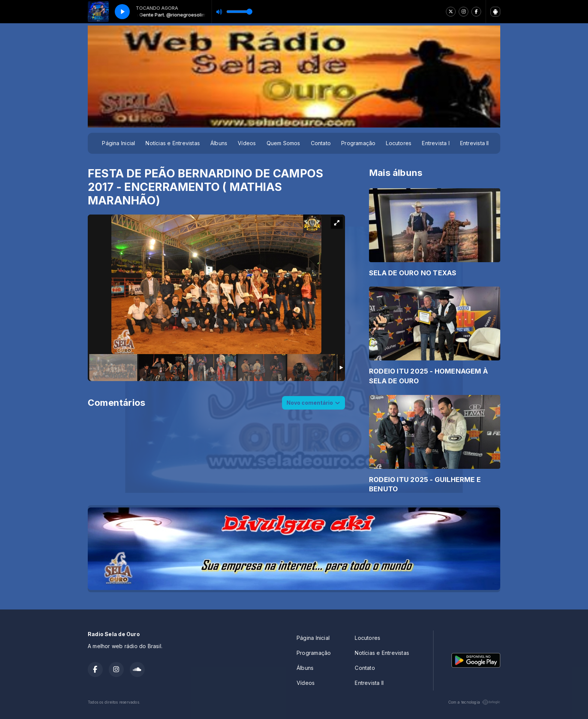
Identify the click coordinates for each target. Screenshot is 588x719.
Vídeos (247, 143)
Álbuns (219, 143)
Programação (358, 143)
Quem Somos (283, 143)
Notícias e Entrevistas (173, 143)
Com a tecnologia (474, 702)
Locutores (399, 143)
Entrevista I (436, 143)
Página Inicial (118, 143)
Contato (321, 143)
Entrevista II (475, 143)
